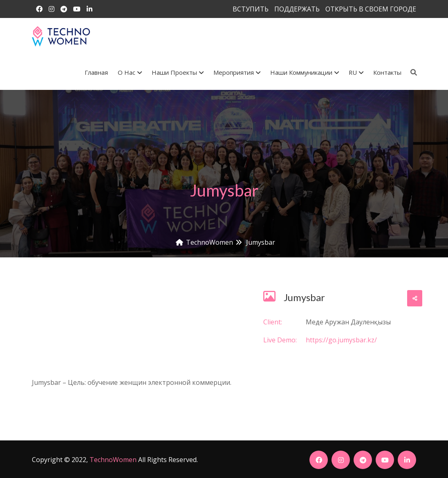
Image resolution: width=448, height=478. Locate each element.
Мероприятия (237, 72)
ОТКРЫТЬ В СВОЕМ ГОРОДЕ (371, 9)
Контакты (387, 72)
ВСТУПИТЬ (251, 9)
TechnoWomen (113, 460)
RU (356, 72)
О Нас (130, 72)
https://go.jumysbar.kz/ (341, 340)
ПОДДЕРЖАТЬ (297, 9)
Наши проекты (178, 72)
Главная (96, 72)
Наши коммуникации (305, 72)
